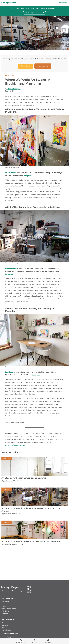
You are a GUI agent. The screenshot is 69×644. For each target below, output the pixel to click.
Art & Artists (43, 9)
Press (3, 628)
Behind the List (53, 9)
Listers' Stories (6, 630)
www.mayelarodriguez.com (15, 445)
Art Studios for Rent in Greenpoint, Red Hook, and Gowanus (31, 541)
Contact (4, 616)
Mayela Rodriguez (14, 89)
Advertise (5, 613)
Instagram (5, 625)
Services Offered (25, 9)
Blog (3, 623)
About (3, 604)
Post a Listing (25, 66)
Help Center (5, 611)
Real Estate (35, 9)
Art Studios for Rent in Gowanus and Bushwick (24, 478)
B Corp (4, 606)
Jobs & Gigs (15, 9)
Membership (63, 3)
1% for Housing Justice (9, 609)
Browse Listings (43, 66)
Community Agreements (9, 637)
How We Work (6, 601)
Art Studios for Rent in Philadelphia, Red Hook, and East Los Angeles (31, 510)
